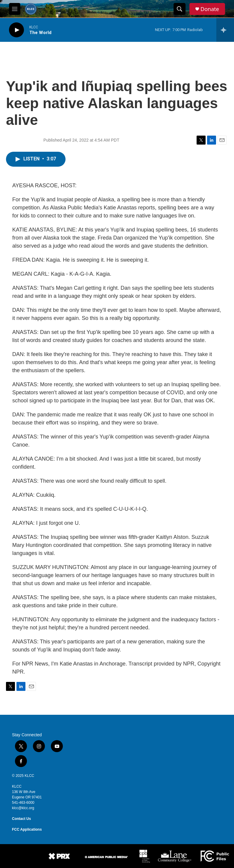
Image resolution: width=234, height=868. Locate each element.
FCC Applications (27, 829)
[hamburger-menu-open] (15, 9)
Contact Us (21, 819)
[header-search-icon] (180, 9)
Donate (210, 9)
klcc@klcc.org (23, 808)
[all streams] (225, 30)
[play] (16, 30)
